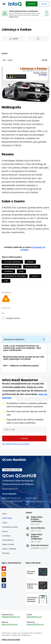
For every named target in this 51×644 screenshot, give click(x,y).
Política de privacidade (11, 640)
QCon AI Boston (38, 528)
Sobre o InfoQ (8, 544)
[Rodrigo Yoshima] (4, 318)
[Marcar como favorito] (38, 39)
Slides (10, 60)
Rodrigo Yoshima (13, 318)
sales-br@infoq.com (34, 617)
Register (32, 4)
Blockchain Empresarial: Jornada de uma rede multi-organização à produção (24, 358)
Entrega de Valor (12, 267)
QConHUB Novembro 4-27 (12, 498)
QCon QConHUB (19, 476)
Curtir (15, 39)
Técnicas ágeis (32, 267)
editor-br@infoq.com (10, 624)
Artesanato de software (15, 276)
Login (5, 522)
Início (4, 514)
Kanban (30, 262)
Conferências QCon (10, 527)
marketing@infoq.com (35, 624)
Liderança (8, 271)
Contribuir (6, 536)
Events (5, 531)
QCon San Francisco (40, 545)
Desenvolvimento (14, 339)
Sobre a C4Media (9, 549)
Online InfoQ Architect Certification (37, 519)
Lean (6, 281)
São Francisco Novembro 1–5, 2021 (36, 503)
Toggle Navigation (4, 4)
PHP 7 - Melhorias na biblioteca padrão (21, 366)
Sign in (44, 4)
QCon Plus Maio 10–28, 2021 (12, 502)
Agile (21, 271)
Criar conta (7, 518)
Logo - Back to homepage (15, 4)
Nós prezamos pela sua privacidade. (16, 444)
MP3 (4, 60)
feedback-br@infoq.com (11, 617)
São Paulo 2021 (31, 498)
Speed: (5, 53)
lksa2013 (35, 276)
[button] (24, 438)
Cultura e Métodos (12, 262)
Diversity (6, 553)
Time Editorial (8, 540)
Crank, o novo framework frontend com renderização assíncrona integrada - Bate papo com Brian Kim (22, 348)
